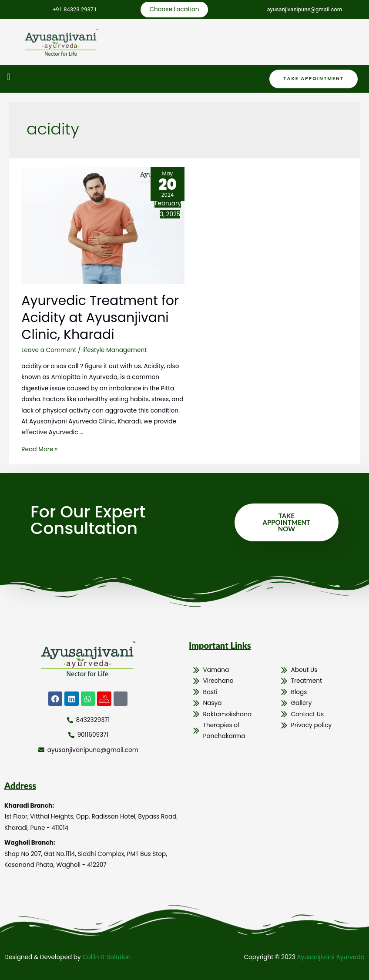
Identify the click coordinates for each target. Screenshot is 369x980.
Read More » (39, 449)
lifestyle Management (114, 350)
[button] (8, 77)
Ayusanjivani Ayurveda (331, 957)
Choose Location (174, 9)
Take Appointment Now (287, 522)
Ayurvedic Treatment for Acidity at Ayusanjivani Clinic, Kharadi (100, 318)
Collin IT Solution (106, 957)
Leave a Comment (49, 350)
